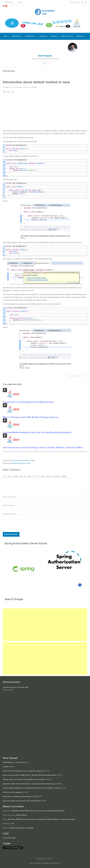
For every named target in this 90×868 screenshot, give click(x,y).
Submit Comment (11, 534)
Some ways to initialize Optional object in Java (19, 797)
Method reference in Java (21, 463)
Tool (5, 43)
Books (53, 43)
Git (13, 824)
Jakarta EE (16, 36)
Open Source (66, 36)
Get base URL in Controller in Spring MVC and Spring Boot (24, 780)
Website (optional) (10, 514)
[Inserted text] (25, 477)
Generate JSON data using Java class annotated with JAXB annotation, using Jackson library (41, 819)
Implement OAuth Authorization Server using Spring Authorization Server (29, 784)
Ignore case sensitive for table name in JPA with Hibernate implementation (30, 775)
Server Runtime (30, 43)
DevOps (79, 36)
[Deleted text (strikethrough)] (21, 477)
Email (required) (9, 505)
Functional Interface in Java (24, 461)
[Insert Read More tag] (48, 477)
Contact (19, 2)
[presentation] (19, 526)
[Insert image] (29, 477)
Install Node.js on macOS (12, 762)
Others (43, 43)
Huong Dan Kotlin (9, 838)
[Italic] (7, 477)
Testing (54, 36)
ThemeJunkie (47, 863)
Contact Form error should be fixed (16, 687)
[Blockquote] (16, 477)
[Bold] (4, 477)
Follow (45, 63)
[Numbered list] (36, 477)
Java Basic (33, 87)
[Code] (43, 477)
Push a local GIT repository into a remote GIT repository (23, 771)
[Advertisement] (45, 111)
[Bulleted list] (33, 477)
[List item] (39, 477)
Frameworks (30, 36)
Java (5, 36)
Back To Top (57, 863)
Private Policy (9, 2)
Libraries (43, 36)
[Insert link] (10, 477)
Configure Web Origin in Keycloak (21, 828)
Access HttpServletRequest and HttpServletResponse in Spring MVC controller (31, 788)
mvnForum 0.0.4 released (12, 792)
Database (16, 43)
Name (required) (9, 497)
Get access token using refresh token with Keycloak (22, 801)
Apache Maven (22, 815)
